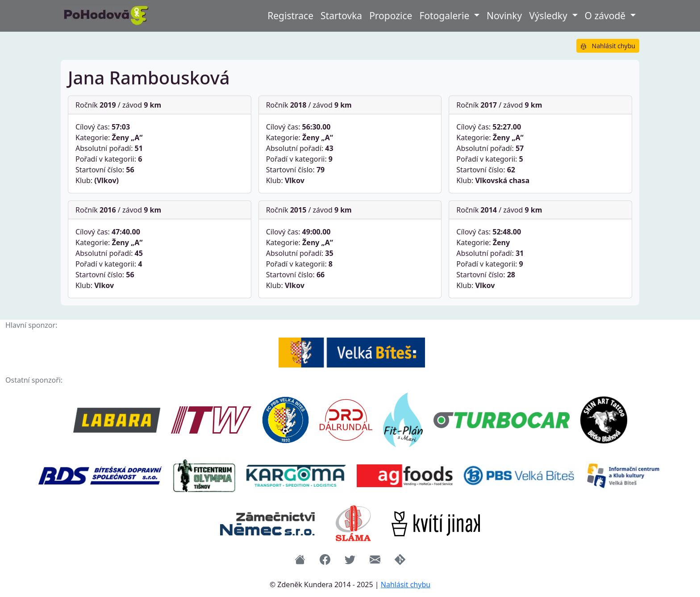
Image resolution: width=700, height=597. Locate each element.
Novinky (504, 16)
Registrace (290, 16)
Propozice (391, 16)
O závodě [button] (606, 16)
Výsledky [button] (549, 16)
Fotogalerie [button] (445, 16)
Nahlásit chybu (608, 46)
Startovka (341, 16)
